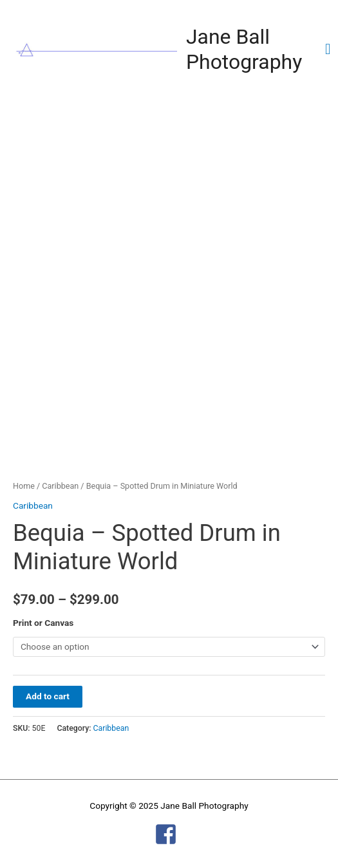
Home (24, 486)
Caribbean (60, 486)
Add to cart (48, 696)
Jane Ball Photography (244, 49)
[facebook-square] (169, 834)
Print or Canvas (43, 623)
